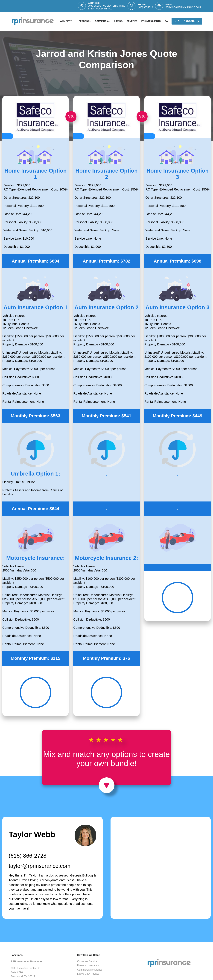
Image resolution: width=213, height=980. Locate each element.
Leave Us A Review (88, 974)
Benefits (132, 21)
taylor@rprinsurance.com (40, 866)
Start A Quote (187, 21)
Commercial (102, 21)
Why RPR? (68, 21)
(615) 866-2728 (145, 7)
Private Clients (151, 21)
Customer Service (87, 961)
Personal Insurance (88, 965)
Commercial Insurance (90, 970)
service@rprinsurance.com (183, 7)
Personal (85, 21)
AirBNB (118, 21)
